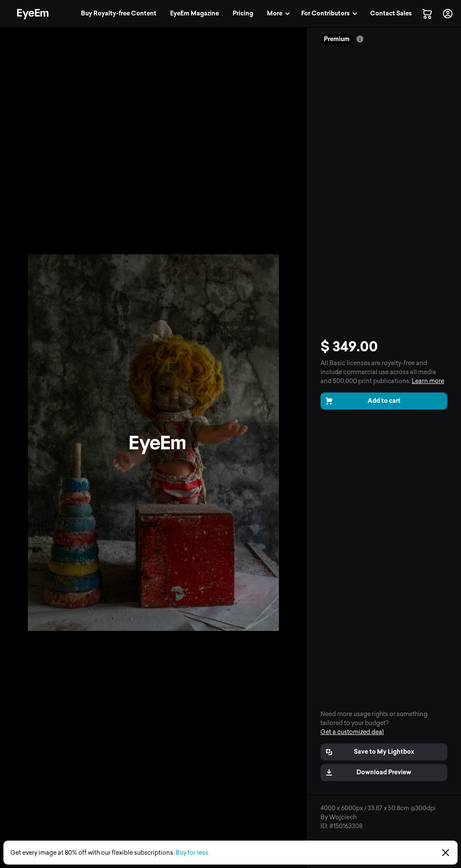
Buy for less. (193, 853)
